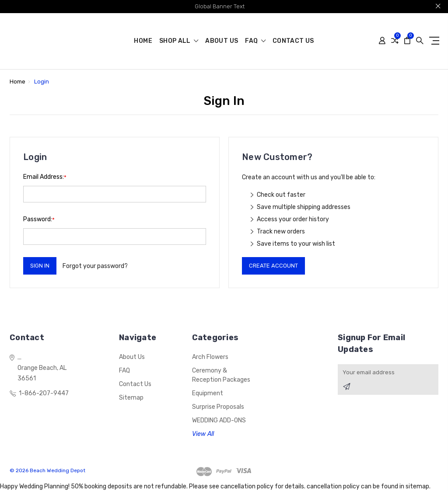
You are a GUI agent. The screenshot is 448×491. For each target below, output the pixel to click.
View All (203, 434)
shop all (179, 41)
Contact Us (293, 41)
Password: (39, 219)
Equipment (208, 393)
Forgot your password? (95, 266)
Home (143, 41)
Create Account (273, 266)
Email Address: (45, 177)
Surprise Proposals (218, 407)
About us (222, 41)
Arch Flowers (210, 357)
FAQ (255, 41)
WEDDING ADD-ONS (219, 420)
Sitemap (131, 398)
